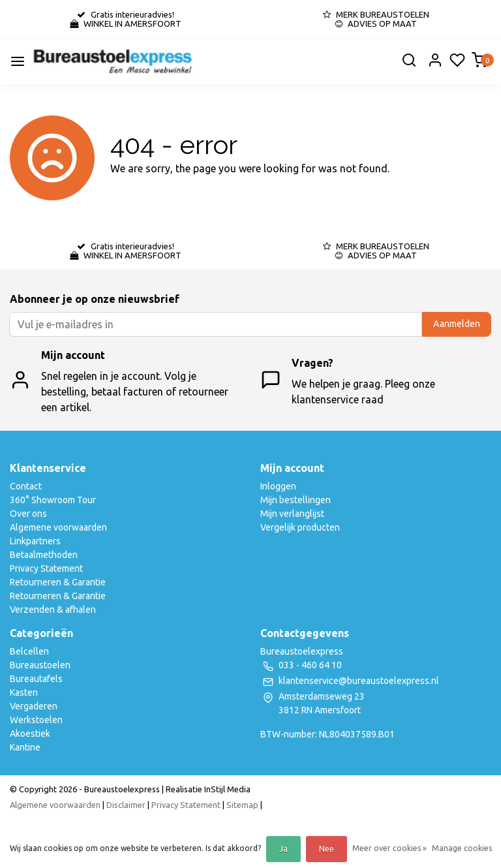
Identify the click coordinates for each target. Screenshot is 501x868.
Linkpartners (35, 541)
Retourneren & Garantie (58, 582)
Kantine (25, 747)
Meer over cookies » (389, 848)
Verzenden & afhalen (53, 610)
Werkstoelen (36, 720)
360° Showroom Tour (53, 500)
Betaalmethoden (44, 555)
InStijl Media (226, 789)
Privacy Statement (46, 568)
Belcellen (29, 651)
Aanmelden (457, 324)
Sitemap (242, 805)
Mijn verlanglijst (292, 514)
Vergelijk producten (300, 527)
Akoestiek (30, 734)
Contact (26, 486)
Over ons (28, 514)
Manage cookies (462, 848)
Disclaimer (126, 805)
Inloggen (278, 486)
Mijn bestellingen (296, 500)
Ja (283, 849)
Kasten (24, 692)
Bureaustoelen (40, 665)
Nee (326, 849)
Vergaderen (34, 706)
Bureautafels (36, 679)
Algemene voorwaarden (58, 527)
